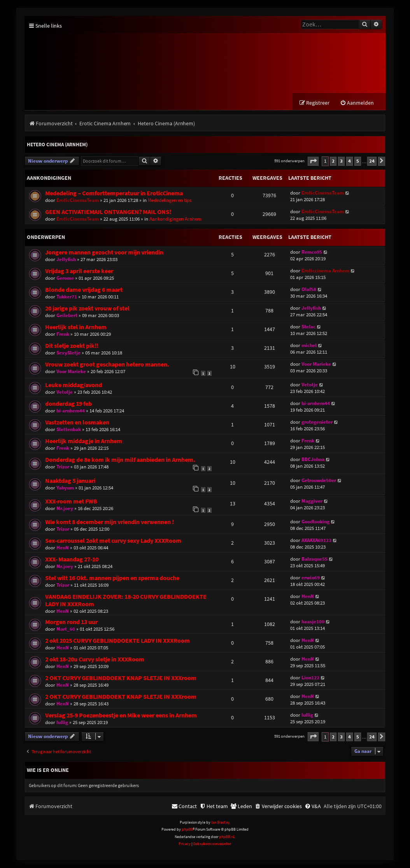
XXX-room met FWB (71, 502)
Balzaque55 (315, 559)
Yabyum (65, 488)
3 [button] (341, 161)
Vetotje (65, 392)
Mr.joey (65, 509)
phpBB (187, 830)
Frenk (63, 334)
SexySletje (68, 353)
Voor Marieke (71, 372)
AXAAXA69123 (316, 541)
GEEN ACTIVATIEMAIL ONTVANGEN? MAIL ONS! (108, 212)
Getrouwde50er (319, 481)
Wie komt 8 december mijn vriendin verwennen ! (110, 522)
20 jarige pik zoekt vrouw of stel (87, 309)
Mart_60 (66, 629)
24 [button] (372, 161)
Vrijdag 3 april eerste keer (79, 271)
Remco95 (312, 252)
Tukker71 (67, 297)
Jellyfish (66, 260)
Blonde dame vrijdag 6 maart (84, 290)
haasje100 (313, 622)
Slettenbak (69, 430)
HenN (63, 548)
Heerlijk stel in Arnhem (76, 327)
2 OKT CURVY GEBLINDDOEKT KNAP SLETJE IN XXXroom (121, 678)
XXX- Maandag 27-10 (72, 560)
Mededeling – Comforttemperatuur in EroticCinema (114, 194)
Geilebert (67, 316)
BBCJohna (313, 460)
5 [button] (358, 161)
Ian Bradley (221, 823)
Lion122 (310, 678)
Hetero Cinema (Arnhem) (57, 145)
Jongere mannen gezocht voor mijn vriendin (104, 253)
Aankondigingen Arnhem (175, 219)
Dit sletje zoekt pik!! (72, 346)
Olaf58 (309, 290)
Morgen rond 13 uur (71, 622)
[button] (313, 162)
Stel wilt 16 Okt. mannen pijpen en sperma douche (112, 578)
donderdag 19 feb (68, 404)
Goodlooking (315, 522)
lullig (62, 723)
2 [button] (333, 161)
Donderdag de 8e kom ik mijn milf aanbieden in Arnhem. (120, 460)
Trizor (63, 467)
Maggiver (312, 501)
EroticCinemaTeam (78, 201)
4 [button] (350, 161)
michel (309, 346)
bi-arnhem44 (71, 411)
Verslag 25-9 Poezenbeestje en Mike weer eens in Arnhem (121, 716)
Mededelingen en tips (170, 201)
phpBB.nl (227, 837)
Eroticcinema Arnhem (325, 271)
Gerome (65, 278)
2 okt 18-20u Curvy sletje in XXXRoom (95, 660)
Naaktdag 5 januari (70, 481)
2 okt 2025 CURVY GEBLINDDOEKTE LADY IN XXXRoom (117, 641)
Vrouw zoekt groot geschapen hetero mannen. (107, 365)
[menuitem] (357, 103)
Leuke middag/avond (74, 385)
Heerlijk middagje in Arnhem (84, 441)
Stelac (308, 327)
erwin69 (311, 578)
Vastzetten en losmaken (77, 423)
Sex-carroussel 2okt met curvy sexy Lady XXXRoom (113, 541)
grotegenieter (317, 422)
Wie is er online (48, 770)
